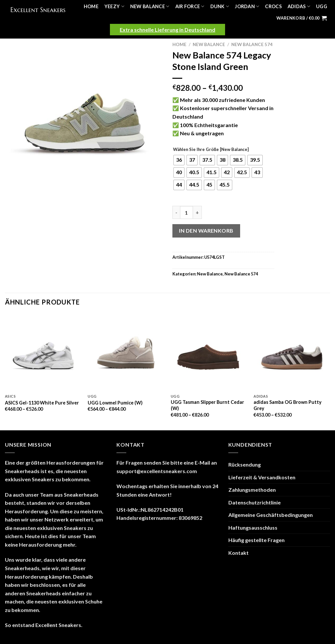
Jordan (247, 6)
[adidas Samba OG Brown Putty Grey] (292, 352)
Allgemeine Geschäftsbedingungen (271, 515)
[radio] (179, 160)
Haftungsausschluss (253, 528)
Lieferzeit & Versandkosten (262, 477)
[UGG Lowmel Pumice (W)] (126, 352)
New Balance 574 (252, 44)
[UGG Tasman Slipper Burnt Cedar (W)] (209, 352)
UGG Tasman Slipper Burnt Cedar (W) (207, 405)
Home (91, 6)
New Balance (150, 6)
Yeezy (114, 6)
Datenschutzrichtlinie (255, 502)
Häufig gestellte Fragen (256, 540)
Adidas (299, 6)
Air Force (190, 6)
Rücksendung (245, 464)
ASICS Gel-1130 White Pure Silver (42, 403)
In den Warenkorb (206, 231)
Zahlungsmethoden (252, 490)
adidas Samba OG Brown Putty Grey (288, 405)
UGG (322, 6)
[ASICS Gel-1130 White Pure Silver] (43, 352)
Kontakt (238, 553)
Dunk (220, 6)
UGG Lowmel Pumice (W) (115, 403)
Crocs (273, 6)
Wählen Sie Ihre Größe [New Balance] (211, 150)
